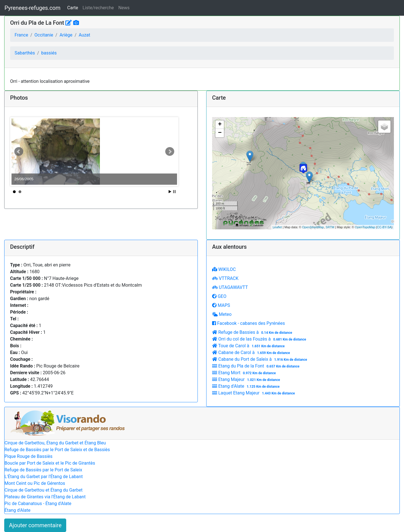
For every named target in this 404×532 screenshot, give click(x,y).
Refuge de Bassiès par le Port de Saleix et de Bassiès (57, 450)
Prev (19, 152)
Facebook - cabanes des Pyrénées (248, 323)
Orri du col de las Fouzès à (260, 339)
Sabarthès (25, 53)
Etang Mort (245, 373)
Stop (174, 192)
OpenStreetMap (313, 227)
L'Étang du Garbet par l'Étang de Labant (44, 477)
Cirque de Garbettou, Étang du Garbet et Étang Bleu (55, 443)
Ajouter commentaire (35, 525)
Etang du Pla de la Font (256, 366)
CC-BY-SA (384, 227)
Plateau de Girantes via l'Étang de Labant (45, 497)
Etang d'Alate (246, 386)
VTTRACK (225, 278)
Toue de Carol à (249, 346)
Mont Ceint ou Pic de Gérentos (35, 483)
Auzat (84, 35)
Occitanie (44, 35)
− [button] (220, 133)
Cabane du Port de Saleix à (260, 359)
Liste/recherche (98, 8)
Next (170, 152)
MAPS (221, 305)
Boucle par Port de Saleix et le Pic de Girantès (50, 463)
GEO (219, 296)
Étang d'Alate (17, 510)
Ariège (66, 35)
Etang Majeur (247, 379)
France (21, 35)
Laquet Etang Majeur (254, 393)
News (124, 8)
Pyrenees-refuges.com (33, 8)
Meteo (222, 314)
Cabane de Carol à (252, 352)
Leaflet (277, 227)
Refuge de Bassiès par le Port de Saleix (43, 470)
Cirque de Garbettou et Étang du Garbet (43, 490)
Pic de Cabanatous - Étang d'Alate (38, 504)
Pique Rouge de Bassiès (28, 456)
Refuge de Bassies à (253, 332)
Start (170, 192)
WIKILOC (224, 269)
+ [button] (220, 125)
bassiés (49, 53)
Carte (73, 8)
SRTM (330, 227)
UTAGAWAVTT (230, 287)
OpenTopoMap (365, 227)
